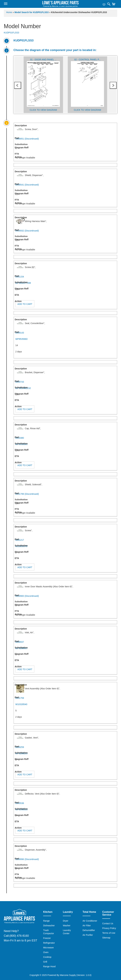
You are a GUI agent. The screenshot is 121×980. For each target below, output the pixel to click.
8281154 (20, 277)
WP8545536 (22, 809)
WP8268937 (22, 648)
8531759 (20, 698)
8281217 (20, 540)
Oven (46, 952)
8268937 (20, 642)
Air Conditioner (90, 921)
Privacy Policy (109, 928)
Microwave (48, 948)
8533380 (20, 438)
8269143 (20, 333)
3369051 (27, 139)
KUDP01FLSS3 (11, 33)
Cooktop (47, 957)
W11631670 (21, 546)
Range (46, 921)
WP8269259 (22, 753)
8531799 (27, 494)
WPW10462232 (23, 388)
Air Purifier (88, 935)
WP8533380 (22, 444)
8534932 (27, 231)
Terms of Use (109, 933)
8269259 (20, 747)
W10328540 (21, 704)
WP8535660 (22, 339)
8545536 (20, 803)
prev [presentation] (18, 85)
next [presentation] (113, 85)
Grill (45, 962)
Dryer (66, 921)
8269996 (27, 859)
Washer (67, 926)
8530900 (27, 596)
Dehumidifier (89, 930)
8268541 (27, 185)
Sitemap (106, 938)
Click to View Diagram (43, 110)
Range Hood (49, 966)
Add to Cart (25, 304)
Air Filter (87, 926)
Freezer (47, 938)
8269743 (20, 382)
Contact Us (108, 923)
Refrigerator (49, 943)
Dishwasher (49, 926)
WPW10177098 (23, 283)
